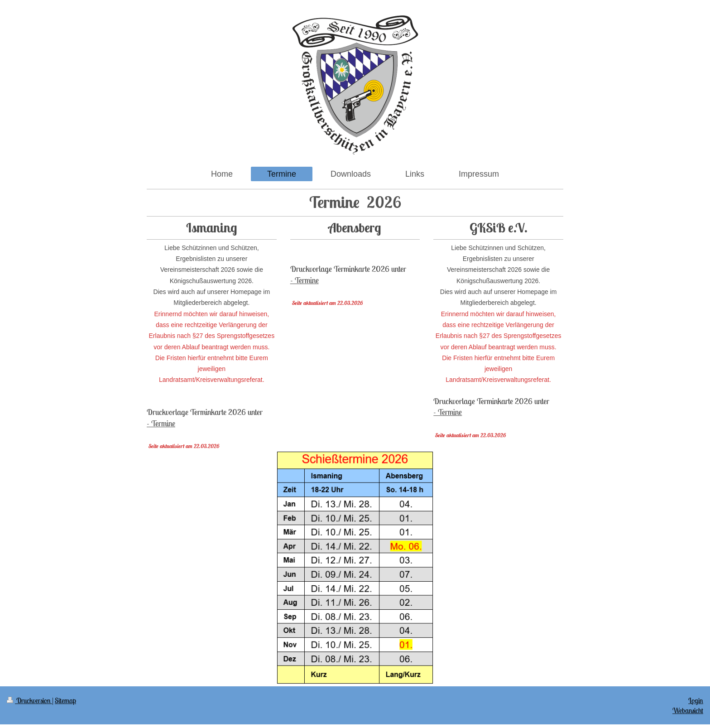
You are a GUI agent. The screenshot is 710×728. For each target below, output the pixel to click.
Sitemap (65, 700)
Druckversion (29, 700)
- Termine (161, 423)
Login (696, 700)
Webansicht (688, 710)
